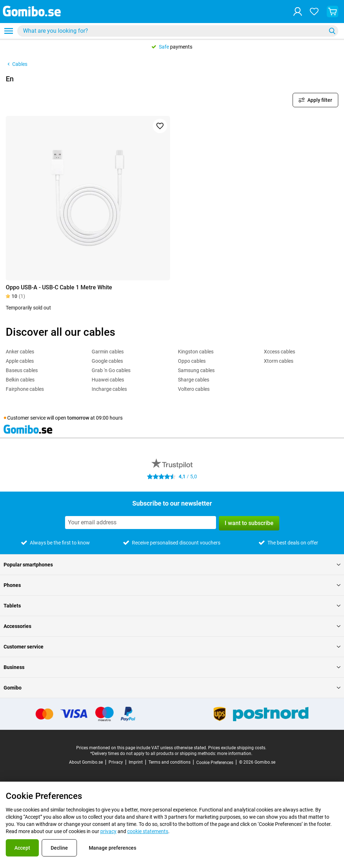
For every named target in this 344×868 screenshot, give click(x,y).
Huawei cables (108, 380)
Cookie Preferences (215, 763)
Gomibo (172, 688)
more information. (235, 754)
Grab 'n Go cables (111, 370)
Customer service (172, 647)
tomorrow (78, 418)
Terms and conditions (169, 762)
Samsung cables (196, 370)
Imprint (136, 762)
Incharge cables (109, 389)
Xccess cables (279, 352)
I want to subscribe (249, 523)
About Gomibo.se (86, 762)
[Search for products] (173, 31)
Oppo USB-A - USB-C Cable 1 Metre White (59, 287)
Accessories (172, 626)
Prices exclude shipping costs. (237, 748)
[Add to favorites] (160, 126)
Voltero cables (194, 389)
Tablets (172, 606)
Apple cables (20, 361)
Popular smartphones (172, 565)
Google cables (107, 361)
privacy (108, 831)
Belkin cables (20, 380)
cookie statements (148, 831)
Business (172, 667)
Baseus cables (22, 370)
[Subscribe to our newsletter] (141, 523)
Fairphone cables (25, 389)
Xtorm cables (279, 361)
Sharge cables (194, 380)
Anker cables (20, 352)
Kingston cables (196, 352)
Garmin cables (108, 352)
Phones (172, 585)
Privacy (116, 762)
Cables (17, 64)
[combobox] (178, 31)
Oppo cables (192, 361)
